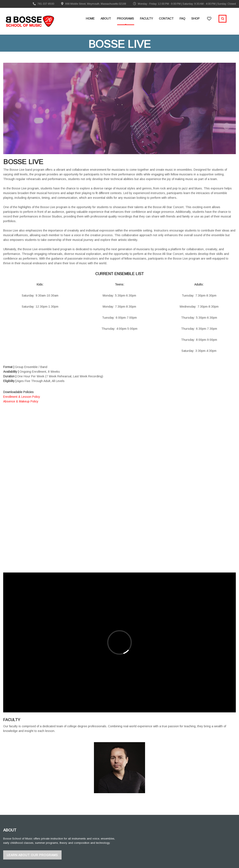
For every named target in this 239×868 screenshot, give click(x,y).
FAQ (182, 18)
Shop (195, 18)
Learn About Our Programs (32, 855)
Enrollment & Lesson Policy (22, 397)
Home (90, 18)
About (106, 18)
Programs (125, 18)
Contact (166, 18)
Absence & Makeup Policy (21, 401)
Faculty (146, 18)
